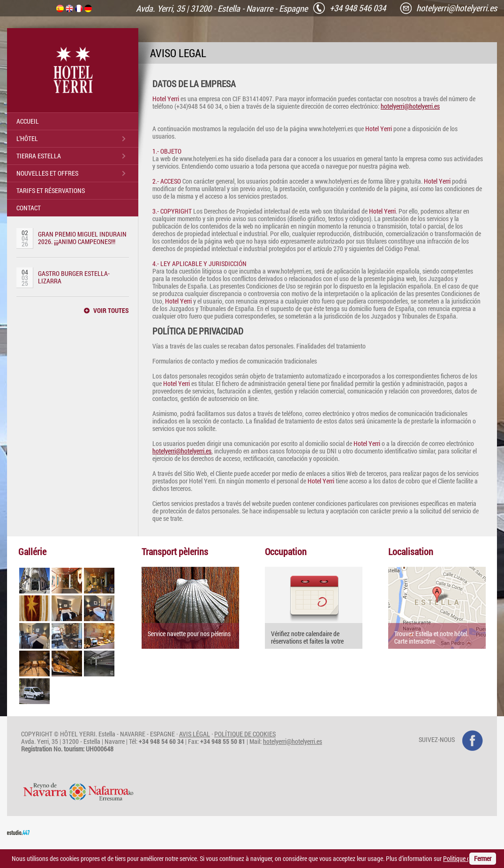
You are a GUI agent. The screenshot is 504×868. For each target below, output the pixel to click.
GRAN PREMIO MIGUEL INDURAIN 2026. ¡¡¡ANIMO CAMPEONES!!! (82, 238)
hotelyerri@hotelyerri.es (410, 106)
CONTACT (29, 208)
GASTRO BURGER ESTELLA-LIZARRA (74, 277)
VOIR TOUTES (111, 311)
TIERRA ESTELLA (39, 156)
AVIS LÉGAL (195, 734)
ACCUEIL (28, 121)
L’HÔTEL (27, 138)
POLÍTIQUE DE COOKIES (245, 734)
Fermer (483, 858)
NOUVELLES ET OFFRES (47, 173)
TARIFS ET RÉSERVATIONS (51, 190)
